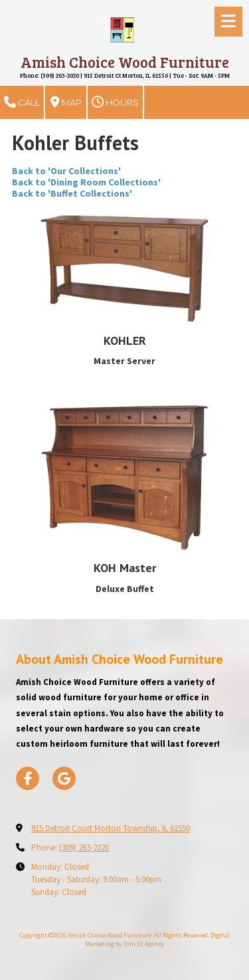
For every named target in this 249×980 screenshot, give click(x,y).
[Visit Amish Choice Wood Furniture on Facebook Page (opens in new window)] (28, 778)
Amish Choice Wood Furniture (125, 62)
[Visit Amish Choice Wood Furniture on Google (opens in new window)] (64, 778)
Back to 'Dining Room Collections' (86, 182)
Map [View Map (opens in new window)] (66, 102)
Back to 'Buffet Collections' (72, 193)
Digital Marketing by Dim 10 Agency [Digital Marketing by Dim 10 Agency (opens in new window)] (157, 939)
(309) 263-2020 (84, 847)
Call (22, 102)
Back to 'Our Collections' (66, 171)
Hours (115, 102)
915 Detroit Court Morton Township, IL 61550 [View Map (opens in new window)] (111, 828)
